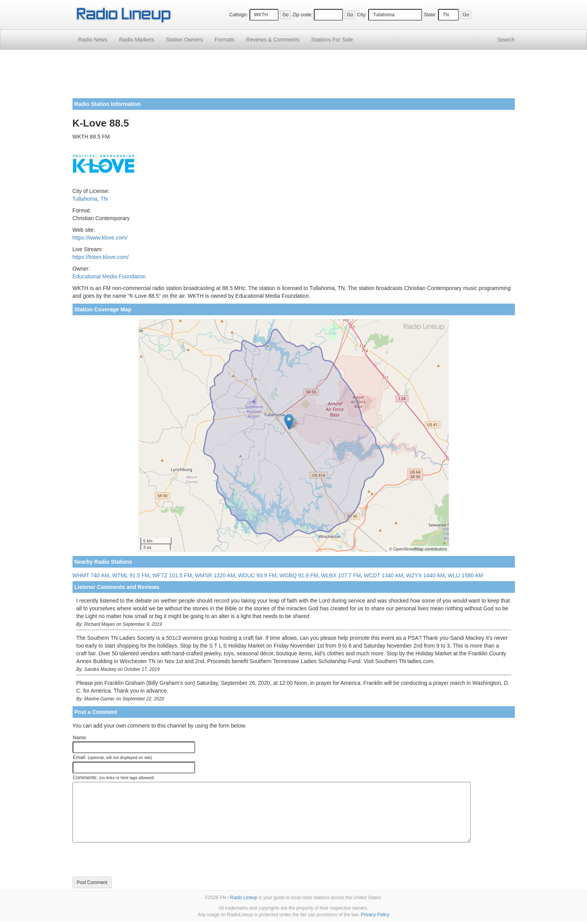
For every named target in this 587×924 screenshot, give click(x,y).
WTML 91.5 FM (131, 575)
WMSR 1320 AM (215, 575)
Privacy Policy (375, 915)
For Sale (332, 40)
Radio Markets (137, 40)
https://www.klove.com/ (100, 238)
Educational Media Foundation (109, 276)
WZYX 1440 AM (426, 575)
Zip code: (303, 15)
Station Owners (184, 40)
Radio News (93, 40)
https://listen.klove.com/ (101, 257)
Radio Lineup (244, 898)
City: (362, 15)
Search (506, 40)
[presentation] (132, 860)
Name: (80, 738)
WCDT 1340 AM (384, 575)
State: (430, 15)
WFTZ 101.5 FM (172, 575)
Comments (273, 40)
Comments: (113, 778)
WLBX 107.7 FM (341, 575)
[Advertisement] (294, 77)
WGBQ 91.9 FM (299, 575)
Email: (113, 757)
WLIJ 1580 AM (465, 575)
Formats (224, 40)
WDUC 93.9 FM (257, 575)
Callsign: (239, 15)
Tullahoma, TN (90, 199)
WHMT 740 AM (91, 575)
